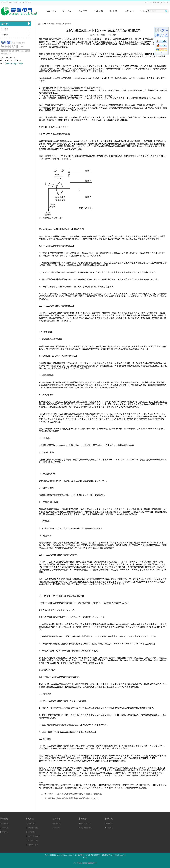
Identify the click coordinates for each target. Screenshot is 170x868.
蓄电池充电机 (33, 828)
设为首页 (148, 3)
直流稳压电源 (33, 845)
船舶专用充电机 (34, 836)
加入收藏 (156, 3)
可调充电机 (32, 823)
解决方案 (5, 832)
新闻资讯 (114, 11)
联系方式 (145, 11)
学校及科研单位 (86, 828)
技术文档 (98, 11)
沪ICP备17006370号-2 (94, 855)
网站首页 (51, 11)
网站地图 (164, 3)
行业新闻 (5, 29)
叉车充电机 (32, 832)
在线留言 (110, 828)
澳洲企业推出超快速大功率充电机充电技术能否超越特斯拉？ (71, 794)
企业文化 (5, 828)
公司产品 (83, 11)
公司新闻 (5, 35)
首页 (52, 24)
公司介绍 (5, 823)
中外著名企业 (85, 823)
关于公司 (67, 11)
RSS (85, 858)
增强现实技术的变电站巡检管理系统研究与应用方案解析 (69, 798)
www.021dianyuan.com (14, 64)
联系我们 (110, 823)
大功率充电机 (33, 840)
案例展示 (129, 11)
